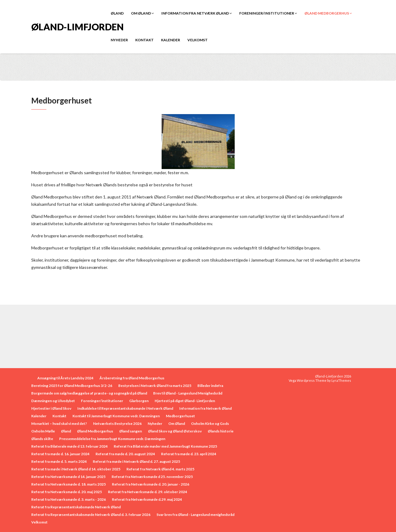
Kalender (171, 40)
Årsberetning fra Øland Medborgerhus (132, 378)
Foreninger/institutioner (268, 13)
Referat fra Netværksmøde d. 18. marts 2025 (69, 484)
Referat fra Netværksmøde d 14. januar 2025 (68, 477)
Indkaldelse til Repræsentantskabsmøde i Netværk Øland (125, 408)
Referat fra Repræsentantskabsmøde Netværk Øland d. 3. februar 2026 (91, 515)
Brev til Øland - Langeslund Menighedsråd (188, 393)
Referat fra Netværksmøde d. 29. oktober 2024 (148, 492)
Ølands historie (221, 431)
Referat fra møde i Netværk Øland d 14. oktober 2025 (76, 469)
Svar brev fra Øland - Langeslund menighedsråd (195, 515)
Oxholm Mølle (43, 431)
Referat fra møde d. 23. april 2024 (189, 454)
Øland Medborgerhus (328, 13)
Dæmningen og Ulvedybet (53, 401)
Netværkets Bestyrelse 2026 (117, 424)
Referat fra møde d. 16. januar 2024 (60, 454)
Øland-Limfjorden (77, 26)
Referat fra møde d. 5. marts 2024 (59, 461)
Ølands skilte (42, 439)
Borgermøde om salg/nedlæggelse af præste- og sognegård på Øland (89, 393)
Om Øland (143, 13)
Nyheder (119, 40)
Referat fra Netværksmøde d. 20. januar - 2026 (151, 484)
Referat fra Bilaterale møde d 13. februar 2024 (69, 446)
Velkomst (198, 40)
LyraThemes (341, 380)
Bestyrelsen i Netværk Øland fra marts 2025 (155, 386)
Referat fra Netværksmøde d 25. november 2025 (152, 477)
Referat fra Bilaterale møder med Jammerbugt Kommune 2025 (165, 446)
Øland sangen (131, 431)
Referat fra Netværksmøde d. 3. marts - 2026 (69, 499)
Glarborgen (139, 401)
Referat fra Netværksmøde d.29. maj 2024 (147, 499)
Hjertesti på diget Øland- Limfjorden (185, 401)
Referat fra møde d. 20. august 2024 (125, 454)
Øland (117, 13)
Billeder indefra (210, 386)
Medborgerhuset (180, 416)
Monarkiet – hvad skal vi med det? (59, 424)
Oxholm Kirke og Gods (210, 424)
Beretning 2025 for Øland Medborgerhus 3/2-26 (72, 386)
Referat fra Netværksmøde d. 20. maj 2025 (67, 492)
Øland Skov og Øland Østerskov (175, 431)
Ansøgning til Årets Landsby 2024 (65, 378)
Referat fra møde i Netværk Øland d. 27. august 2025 (136, 461)
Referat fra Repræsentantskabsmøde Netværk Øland (76, 507)
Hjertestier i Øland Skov (51, 408)
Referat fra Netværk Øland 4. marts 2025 (160, 469)
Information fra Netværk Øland (197, 13)
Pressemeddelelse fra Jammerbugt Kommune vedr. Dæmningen (112, 439)
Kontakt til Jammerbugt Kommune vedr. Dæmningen (116, 416)
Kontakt (144, 40)
